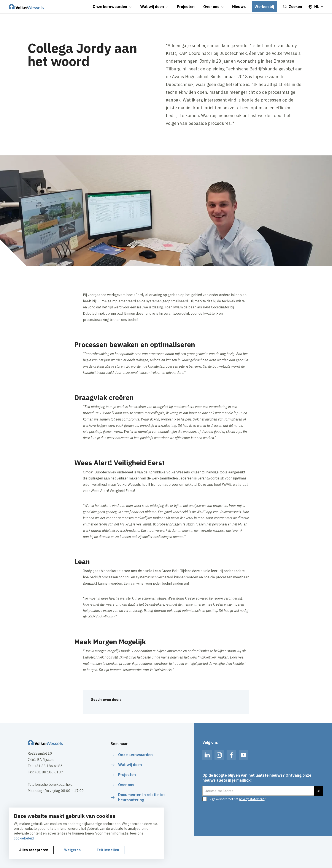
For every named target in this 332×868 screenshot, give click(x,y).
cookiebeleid (24, 838)
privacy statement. (252, 799)
